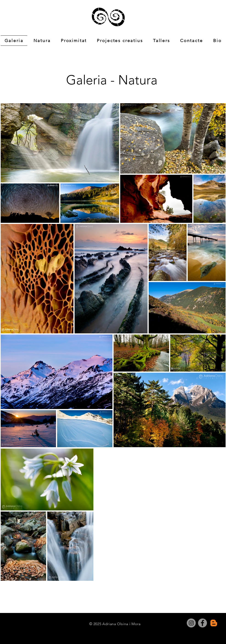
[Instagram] (191, 623)
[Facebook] (202, 623)
